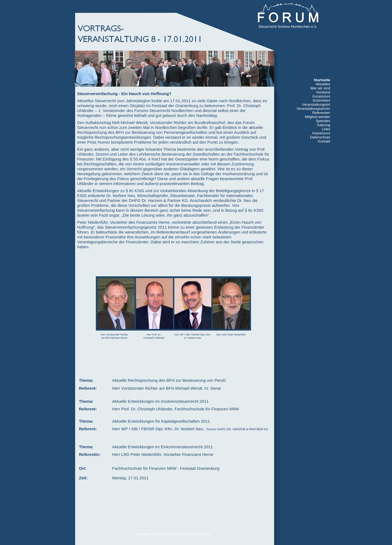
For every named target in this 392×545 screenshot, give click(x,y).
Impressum (321, 133)
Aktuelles (323, 84)
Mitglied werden (318, 117)
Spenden (323, 121)
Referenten (321, 113)
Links (326, 129)
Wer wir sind (320, 88)
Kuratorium (321, 96)
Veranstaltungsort (316, 105)
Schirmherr (321, 100)
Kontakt (324, 141)
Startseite (322, 80)
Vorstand (323, 92)
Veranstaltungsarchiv (313, 109)
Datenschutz (320, 137)
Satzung (324, 125)
